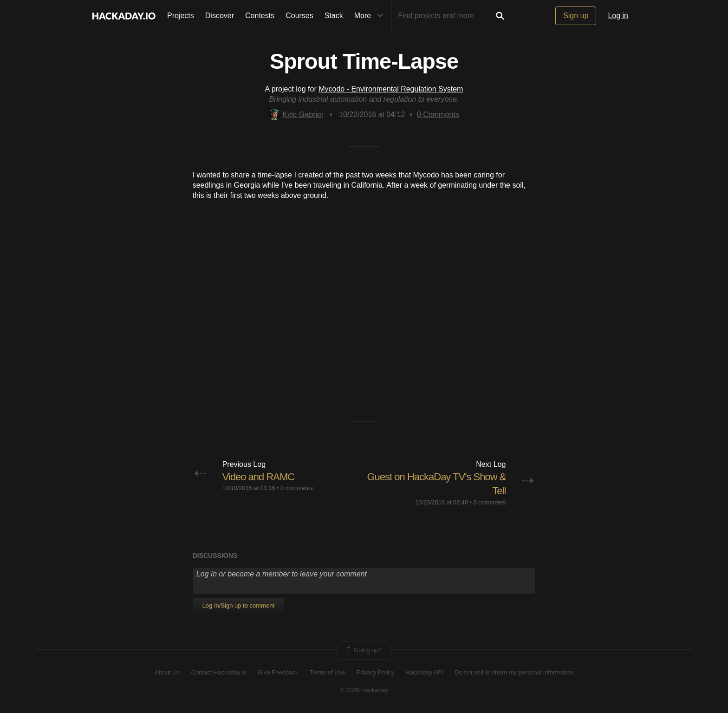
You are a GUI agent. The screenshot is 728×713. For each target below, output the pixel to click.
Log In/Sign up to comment (238, 605)
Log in (618, 16)
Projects (181, 16)
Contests (260, 16)
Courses (299, 16)
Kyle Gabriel (296, 114)
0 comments (297, 488)
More (371, 16)
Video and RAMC (259, 477)
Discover (220, 16)
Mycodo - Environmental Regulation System (391, 89)
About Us (167, 672)
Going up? (364, 650)
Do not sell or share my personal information (514, 672)
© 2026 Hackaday (364, 690)
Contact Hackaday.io (219, 672)
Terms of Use (328, 672)
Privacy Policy (375, 672)
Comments (438, 114)
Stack (334, 16)
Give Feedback (278, 672)
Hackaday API (424, 672)
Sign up (576, 16)
